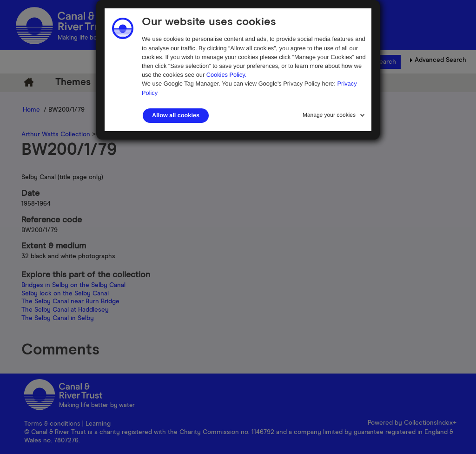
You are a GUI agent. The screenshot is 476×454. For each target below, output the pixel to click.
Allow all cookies (176, 115)
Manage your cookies (329, 115)
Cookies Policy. (227, 75)
